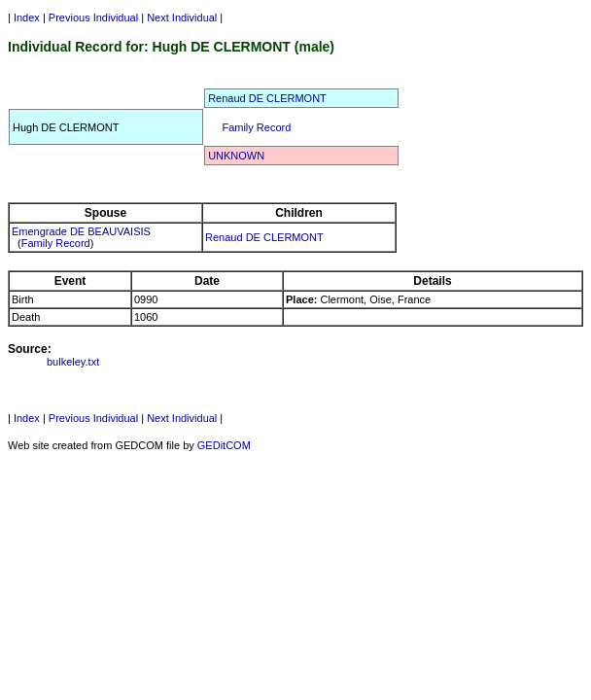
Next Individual (182, 17)
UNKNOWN (236, 156)
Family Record (256, 127)
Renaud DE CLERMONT (267, 98)
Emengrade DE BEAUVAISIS (81, 231)
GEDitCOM (224, 445)
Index (27, 17)
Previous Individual (93, 17)
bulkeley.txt (73, 362)
